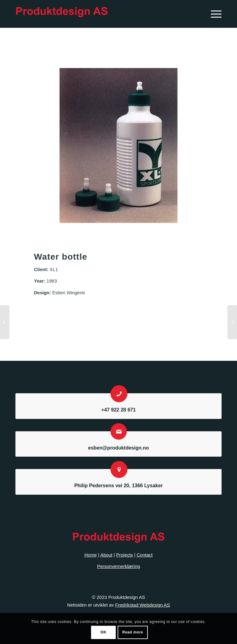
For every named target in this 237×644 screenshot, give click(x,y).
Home (91, 555)
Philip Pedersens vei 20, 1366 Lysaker (119, 486)
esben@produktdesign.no (119, 448)
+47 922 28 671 (118, 410)
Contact (145, 555)
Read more (133, 632)
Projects (124, 555)
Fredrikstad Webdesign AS (142, 605)
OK (103, 632)
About (106, 555)
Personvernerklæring (118, 566)
